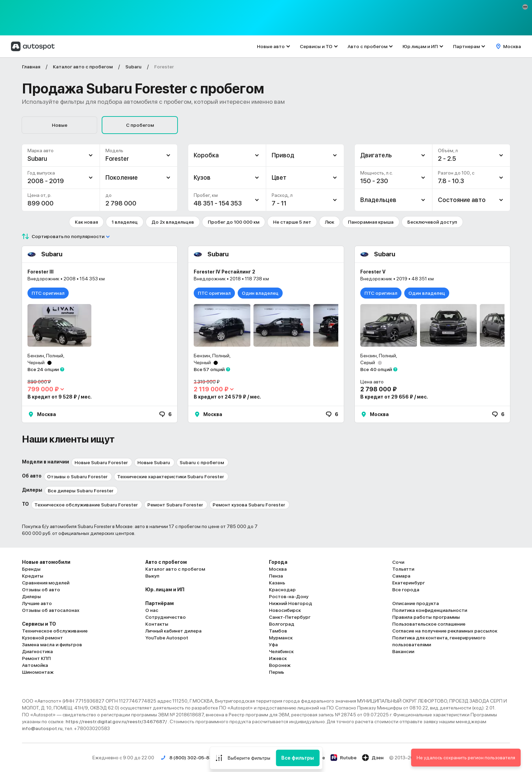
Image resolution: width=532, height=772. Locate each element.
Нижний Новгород (291, 603)
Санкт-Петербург (290, 617)
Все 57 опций (209, 369)
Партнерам (466, 46)
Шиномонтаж (38, 672)
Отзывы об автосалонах (51, 610)
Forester (117, 159)
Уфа (273, 645)
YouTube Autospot (167, 638)
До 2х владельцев (173, 222)
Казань (277, 583)
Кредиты (33, 576)
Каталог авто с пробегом (175, 569)
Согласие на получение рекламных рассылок (445, 631)
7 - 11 (279, 203)
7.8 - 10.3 (451, 181)
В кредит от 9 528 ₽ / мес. (60, 397)
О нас (152, 610)
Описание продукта (416, 603)
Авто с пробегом (367, 46)
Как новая (86, 222)
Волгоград (282, 624)
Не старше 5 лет (292, 222)
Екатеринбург (409, 583)
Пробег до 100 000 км (234, 222)
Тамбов (278, 631)
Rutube (343, 758)
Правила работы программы (426, 617)
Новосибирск (285, 610)
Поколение (122, 177)
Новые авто (271, 46)
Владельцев (378, 200)
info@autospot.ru (42, 728)
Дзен (373, 758)
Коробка (206, 155)
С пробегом (140, 125)
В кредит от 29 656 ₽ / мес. (394, 397)
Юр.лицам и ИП (420, 46)
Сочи (398, 562)
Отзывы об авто (41, 590)
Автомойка (35, 665)
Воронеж (280, 665)
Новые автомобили (46, 562)
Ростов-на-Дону (289, 596)
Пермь (276, 672)
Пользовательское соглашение (429, 624)
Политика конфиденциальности (430, 610)
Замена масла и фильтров (52, 645)
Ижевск (278, 658)
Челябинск (281, 651)
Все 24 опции (43, 369)
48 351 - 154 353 (218, 203)
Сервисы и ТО (316, 46)
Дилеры (31, 596)
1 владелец (125, 222)
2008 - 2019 (46, 181)
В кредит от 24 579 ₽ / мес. (227, 397)
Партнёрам (160, 603)
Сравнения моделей (46, 583)
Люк (330, 222)
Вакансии (403, 651)
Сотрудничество (166, 617)
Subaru (37, 159)
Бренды (31, 569)
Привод (283, 155)
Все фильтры (298, 758)
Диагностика (37, 651)
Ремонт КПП (36, 658)
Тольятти (403, 569)
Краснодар (282, 590)
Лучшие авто (37, 603)
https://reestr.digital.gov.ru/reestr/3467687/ (117, 721)
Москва (278, 569)
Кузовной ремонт (42, 638)
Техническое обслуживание (55, 631)
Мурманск (281, 638)
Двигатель (376, 155)
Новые (60, 125)
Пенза (276, 576)
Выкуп (152, 576)
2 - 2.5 (447, 159)
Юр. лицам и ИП (165, 590)
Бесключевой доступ (432, 222)
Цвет (279, 177)
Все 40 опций (376, 369)
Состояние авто (462, 200)
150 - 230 (374, 181)
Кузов (202, 177)
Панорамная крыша (371, 222)
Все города (406, 590)
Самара (401, 576)
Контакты (157, 624)
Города (278, 562)
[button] (525, 7)
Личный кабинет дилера (173, 631)
